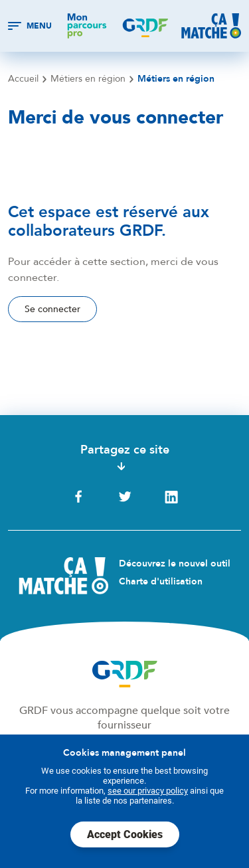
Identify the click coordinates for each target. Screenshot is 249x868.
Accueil (23, 79)
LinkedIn (171, 497)
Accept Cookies (125, 834)
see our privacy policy (148, 791)
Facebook (78, 497)
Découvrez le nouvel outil (175, 564)
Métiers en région (88, 79)
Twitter (125, 497)
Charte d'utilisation (161, 581)
